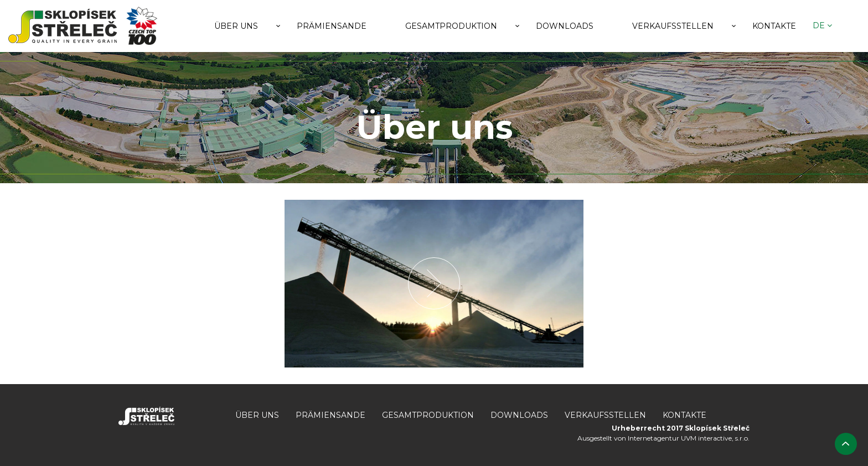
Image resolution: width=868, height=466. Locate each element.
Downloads (565, 26)
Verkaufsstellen (673, 26)
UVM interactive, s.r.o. (715, 438)
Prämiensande (332, 26)
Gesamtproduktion (451, 26)
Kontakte (774, 26)
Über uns (236, 26)
